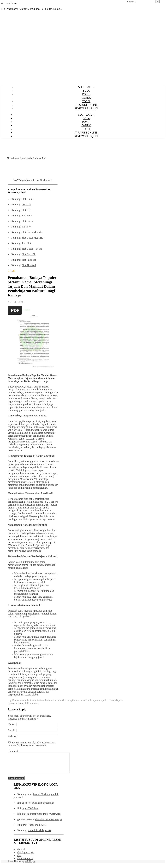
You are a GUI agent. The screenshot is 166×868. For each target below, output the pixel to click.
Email (12, 730)
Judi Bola (27, 216)
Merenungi (67, 700)
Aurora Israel (9, 3)
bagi (10, 700)
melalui (58, 700)
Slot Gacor (27, 221)
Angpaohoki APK (37, 829)
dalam (23, 700)
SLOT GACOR (86, 87)
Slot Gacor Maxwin (32, 232)
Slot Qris (26, 210)
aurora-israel (18, 703)
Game (33, 700)
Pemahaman (79, 700)
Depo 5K (26, 204)
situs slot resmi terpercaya (48, 823)
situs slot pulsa (25, 862)
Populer (104, 700)
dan (28, 700)
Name (12, 724)
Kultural (41, 700)
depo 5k (21, 853)
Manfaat (49, 700)
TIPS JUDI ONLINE (86, 105)
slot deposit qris (26, 856)
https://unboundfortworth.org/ (46, 818)
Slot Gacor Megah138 (33, 238)
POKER (86, 94)
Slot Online (28, 199)
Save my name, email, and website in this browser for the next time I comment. (31, 744)
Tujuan (119, 700)
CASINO (86, 98)
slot (19, 859)
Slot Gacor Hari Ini (32, 249)
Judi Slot (26, 243)
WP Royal (30, 865)
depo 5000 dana (30, 812)
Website (12, 736)
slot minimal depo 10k (39, 834)
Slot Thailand (29, 265)
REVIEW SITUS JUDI (86, 108)
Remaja (112, 700)
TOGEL (86, 101)
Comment (13, 751)
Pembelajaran (93, 700)
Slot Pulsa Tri (29, 260)
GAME (12, 271)
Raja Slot (27, 227)
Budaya (16, 700)
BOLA (86, 91)
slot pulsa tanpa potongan (41, 807)
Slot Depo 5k (29, 254)
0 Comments (32, 703)
